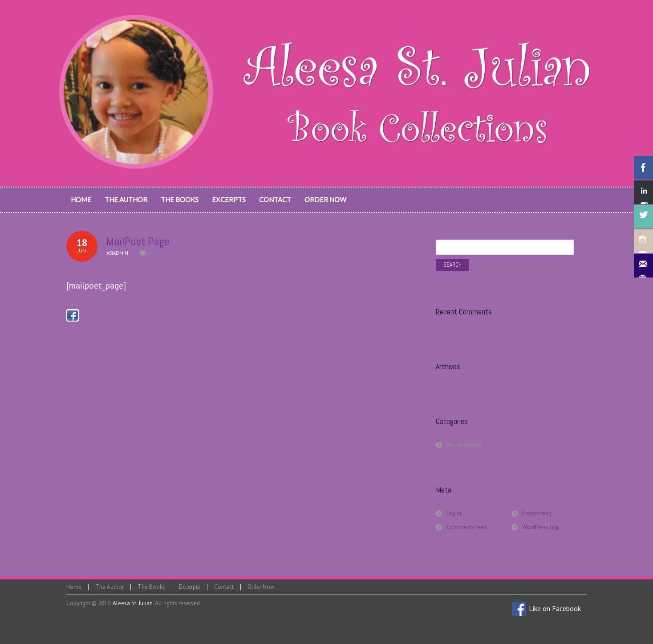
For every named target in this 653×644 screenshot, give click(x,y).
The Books (151, 587)
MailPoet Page (138, 242)
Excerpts (190, 587)
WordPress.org (540, 527)
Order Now (261, 587)
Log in (454, 513)
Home (74, 587)
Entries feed (537, 513)
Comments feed (466, 527)
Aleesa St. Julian (133, 603)
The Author (110, 587)
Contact (224, 587)
